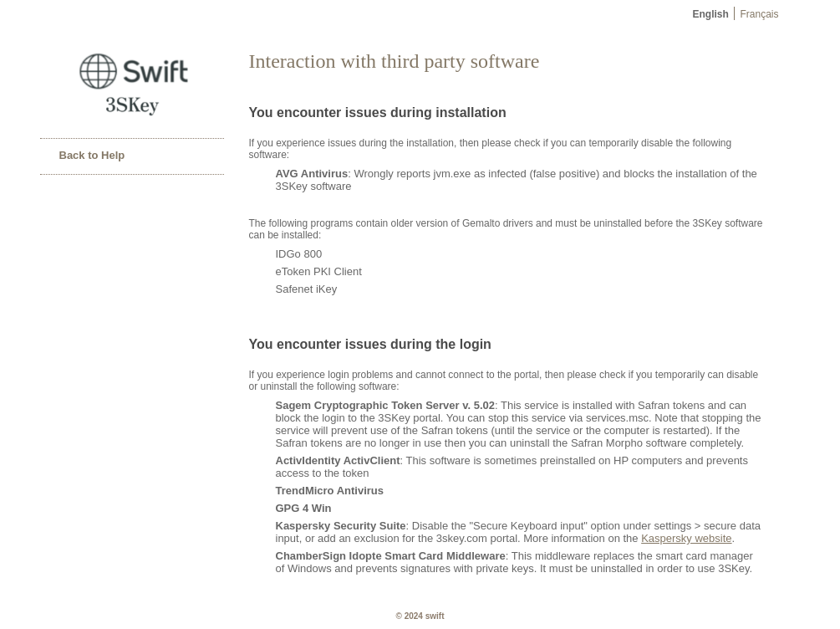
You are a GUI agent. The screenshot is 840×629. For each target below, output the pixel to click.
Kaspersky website (686, 538)
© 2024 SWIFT (420, 616)
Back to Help (92, 155)
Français (760, 14)
